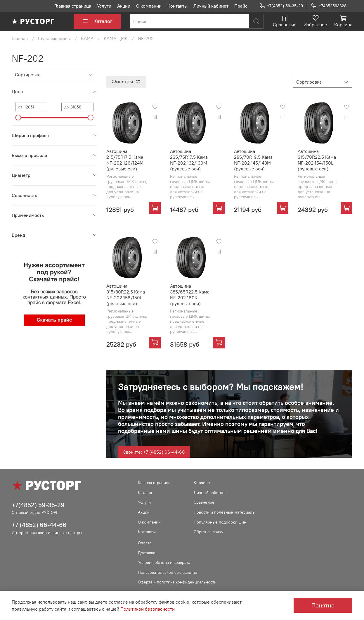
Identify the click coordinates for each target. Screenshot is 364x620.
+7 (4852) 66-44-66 (39, 525)
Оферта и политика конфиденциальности (177, 582)
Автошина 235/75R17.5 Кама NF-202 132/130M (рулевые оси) (189, 160)
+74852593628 (329, 6)
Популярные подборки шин (220, 522)
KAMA (87, 38)
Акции (124, 6)
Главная (20, 38)
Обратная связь (208, 532)
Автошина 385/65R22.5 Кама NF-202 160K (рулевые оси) (190, 295)
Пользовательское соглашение (168, 572)
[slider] (18, 118)
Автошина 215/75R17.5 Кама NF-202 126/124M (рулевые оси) (125, 160)
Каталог (97, 21)
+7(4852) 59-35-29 (281, 6)
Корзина (202, 483)
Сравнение (204, 502)
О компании (149, 6)
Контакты (177, 6)
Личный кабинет (211, 6)
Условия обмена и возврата (164, 562)
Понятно (323, 605)
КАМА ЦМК (116, 38)
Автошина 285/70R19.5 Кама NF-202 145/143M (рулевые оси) (253, 160)
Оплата (145, 543)
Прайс (241, 6)
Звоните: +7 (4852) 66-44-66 (154, 452)
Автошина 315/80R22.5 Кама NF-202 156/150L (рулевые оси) (126, 295)
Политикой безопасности (148, 609)
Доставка (147, 553)
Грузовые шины (54, 38)
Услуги (104, 6)
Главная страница (73, 6)
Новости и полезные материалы (225, 512)
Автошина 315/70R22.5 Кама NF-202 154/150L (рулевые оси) (317, 160)
